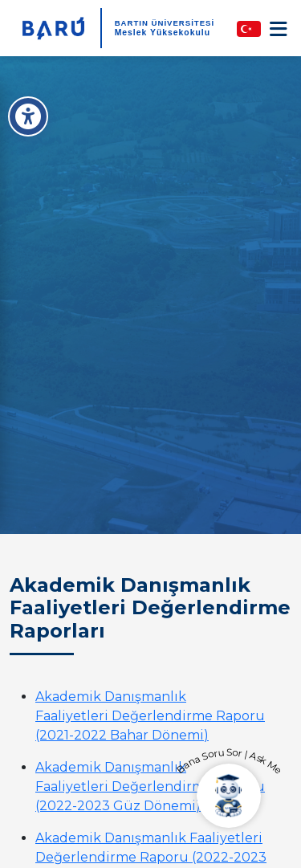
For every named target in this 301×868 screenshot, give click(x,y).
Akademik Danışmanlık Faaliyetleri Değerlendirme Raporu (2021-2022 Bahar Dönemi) (150, 716)
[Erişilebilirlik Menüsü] (28, 116)
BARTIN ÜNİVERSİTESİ (165, 23)
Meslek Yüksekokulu (163, 33)
